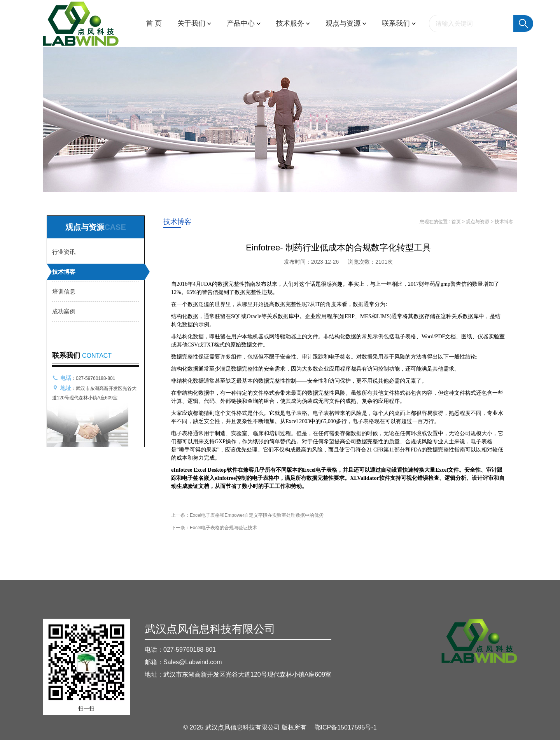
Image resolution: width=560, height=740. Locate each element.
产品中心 (244, 23)
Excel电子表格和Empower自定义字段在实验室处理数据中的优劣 (257, 515)
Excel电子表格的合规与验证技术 (223, 528)
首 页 (154, 23)
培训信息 (64, 291)
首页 (456, 222)
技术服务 (293, 23)
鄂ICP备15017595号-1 (346, 727)
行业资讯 (64, 252)
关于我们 (194, 23)
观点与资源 (346, 23)
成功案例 (64, 311)
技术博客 (64, 272)
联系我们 (399, 23)
